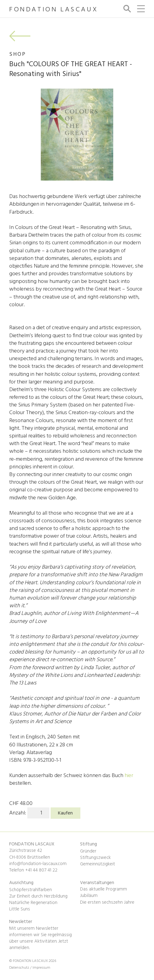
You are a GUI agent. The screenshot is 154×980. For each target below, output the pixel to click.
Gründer (88, 851)
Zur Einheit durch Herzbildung (38, 896)
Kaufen (65, 813)
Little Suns (20, 909)
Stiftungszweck (95, 858)
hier (129, 776)
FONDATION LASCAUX (54, 10)
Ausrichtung (21, 883)
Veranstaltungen (97, 883)
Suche (126, 9)
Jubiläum (89, 896)
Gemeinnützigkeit (98, 864)
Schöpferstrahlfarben (31, 890)
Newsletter (21, 922)
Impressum (41, 968)
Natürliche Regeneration (33, 903)
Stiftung (89, 844)
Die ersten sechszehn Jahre (107, 902)
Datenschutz (20, 968)
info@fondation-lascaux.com (38, 864)
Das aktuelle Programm (104, 889)
